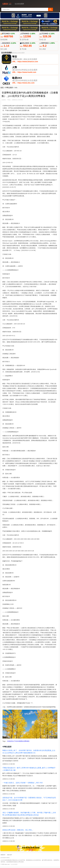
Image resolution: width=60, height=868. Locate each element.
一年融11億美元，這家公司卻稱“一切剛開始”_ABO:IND (23, 784)
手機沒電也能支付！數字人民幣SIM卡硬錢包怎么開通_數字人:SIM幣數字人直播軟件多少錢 (29, 771)
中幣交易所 (9, 89)
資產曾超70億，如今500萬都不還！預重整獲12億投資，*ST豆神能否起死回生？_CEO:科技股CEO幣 (29, 800)
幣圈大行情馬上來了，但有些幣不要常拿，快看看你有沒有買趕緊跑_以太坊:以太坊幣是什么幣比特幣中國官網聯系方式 (29, 753)
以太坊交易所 (14, 866)
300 (8, 743)
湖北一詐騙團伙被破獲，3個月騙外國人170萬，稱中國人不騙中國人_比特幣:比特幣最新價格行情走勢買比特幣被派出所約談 (29, 815)
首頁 (2, 89)
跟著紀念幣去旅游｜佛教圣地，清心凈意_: (18, 832)
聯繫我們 (3, 856)
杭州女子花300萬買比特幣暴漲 (19, 743)
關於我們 (10, 856)
